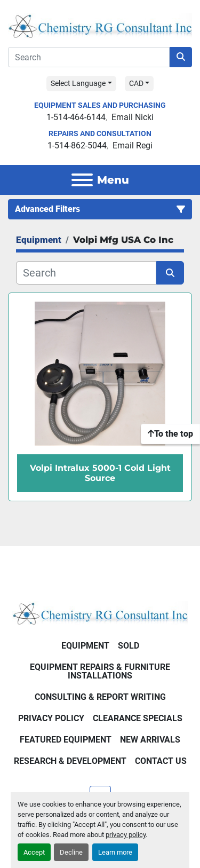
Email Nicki (133, 117)
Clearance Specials (138, 718)
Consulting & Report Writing (100, 697)
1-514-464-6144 (76, 117)
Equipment (85, 646)
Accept (34, 852)
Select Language (78, 83)
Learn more (115, 852)
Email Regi (133, 145)
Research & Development (70, 761)
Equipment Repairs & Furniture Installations (100, 671)
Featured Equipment (66, 740)
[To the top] (170, 434)
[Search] (89, 57)
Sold (129, 646)
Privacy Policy (51, 718)
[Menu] (82, 180)
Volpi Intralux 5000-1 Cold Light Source (100, 473)
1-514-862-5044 (77, 145)
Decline (71, 852)
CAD (136, 83)
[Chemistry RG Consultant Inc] (100, 613)
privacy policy (126, 835)
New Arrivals (150, 740)
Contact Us (161, 761)
